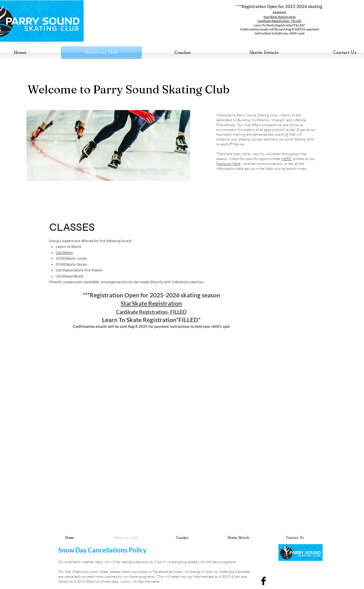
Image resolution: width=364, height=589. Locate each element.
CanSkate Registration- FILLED (279, 21)
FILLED (178, 312)
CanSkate (64, 253)
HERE (286, 159)
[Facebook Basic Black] (263, 581)
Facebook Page (228, 163)
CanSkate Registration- (143, 312)
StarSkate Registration (280, 17)
